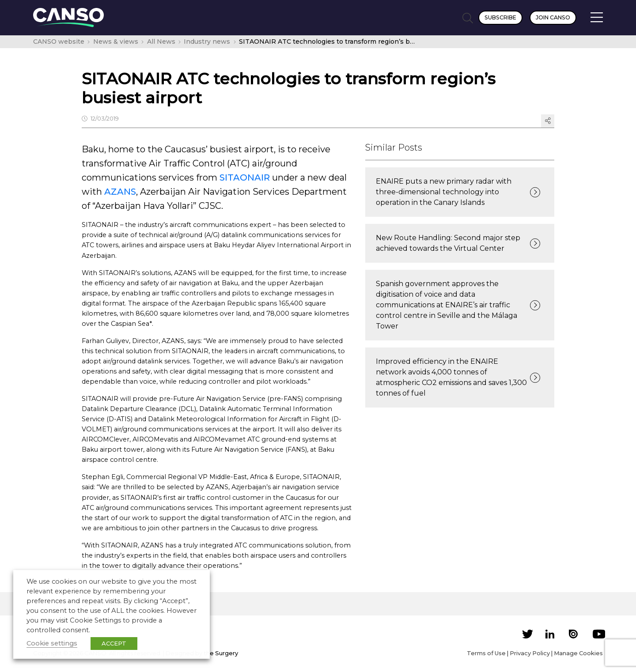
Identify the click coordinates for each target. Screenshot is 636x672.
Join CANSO (553, 17)
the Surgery (221, 653)
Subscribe (500, 17)
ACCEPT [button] (114, 643)
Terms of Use (486, 653)
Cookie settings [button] (52, 643)
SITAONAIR (245, 177)
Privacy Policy (530, 653)
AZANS (119, 192)
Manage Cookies (578, 653)
